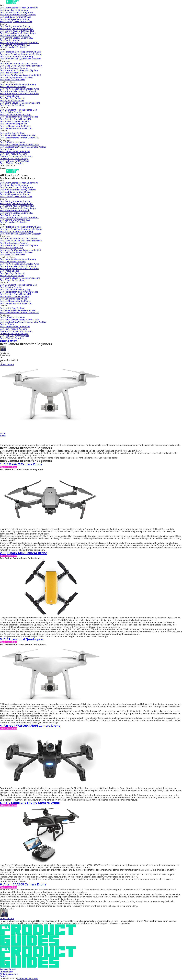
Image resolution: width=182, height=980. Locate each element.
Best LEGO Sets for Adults (12, 163)
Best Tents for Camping (11, 112)
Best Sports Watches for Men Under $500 (20, 138)
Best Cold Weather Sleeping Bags (16, 114)
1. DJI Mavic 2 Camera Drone (21, 464)
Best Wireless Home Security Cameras (18, 15)
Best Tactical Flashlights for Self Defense (19, 117)
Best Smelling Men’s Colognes (14, 68)
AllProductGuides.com (28, 979)
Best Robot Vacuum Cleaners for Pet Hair (19, 145)
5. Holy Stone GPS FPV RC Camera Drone (30, 803)
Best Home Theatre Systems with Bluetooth (21, 59)
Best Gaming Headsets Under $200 (17, 29)
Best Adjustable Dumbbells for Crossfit (18, 91)
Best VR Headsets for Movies (14, 47)
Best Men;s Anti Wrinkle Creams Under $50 (20, 75)
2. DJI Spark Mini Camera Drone (24, 553)
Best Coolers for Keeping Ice (13, 124)
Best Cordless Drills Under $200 (15, 152)
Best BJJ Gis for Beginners (12, 100)
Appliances (5, 140)
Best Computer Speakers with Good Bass (19, 43)
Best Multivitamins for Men (13, 87)
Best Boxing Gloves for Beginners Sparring (20, 103)
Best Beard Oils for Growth (13, 80)
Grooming (5, 61)
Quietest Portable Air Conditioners (16, 156)
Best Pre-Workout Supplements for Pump (20, 89)
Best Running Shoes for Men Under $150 (19, 94)
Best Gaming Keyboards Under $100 (17, 31)
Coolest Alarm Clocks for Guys (14, 159)
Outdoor (4, 108)
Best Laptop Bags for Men (12, 133)
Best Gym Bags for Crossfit (13, 98)
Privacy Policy (6, 972)
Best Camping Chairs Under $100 (16, 119)
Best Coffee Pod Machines (12, 142)
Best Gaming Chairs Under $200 (15, 45)
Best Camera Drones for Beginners (16, 12)
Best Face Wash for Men (11, 73)
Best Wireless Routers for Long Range (18, 33)
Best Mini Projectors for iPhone (15, 19)
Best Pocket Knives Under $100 (15, 121)
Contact (4, 976)
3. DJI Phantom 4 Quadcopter (22, 639)
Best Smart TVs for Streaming (14, 10)
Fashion (4, 131)
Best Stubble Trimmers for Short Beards (19, 63)
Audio (3, 49)
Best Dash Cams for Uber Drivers (16, 17)
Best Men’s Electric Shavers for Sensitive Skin (21, 66)
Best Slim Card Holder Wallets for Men (18, 135)
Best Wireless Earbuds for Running (16, 56)
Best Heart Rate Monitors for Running (18, 84)
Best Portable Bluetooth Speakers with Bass (21, 52)
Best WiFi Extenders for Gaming (15, 35)
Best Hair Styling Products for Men (16, 77)
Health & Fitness (8, 82)
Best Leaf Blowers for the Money (15, 126)
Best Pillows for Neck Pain (12, 105)
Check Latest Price (8, 467)
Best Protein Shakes (9, 96)
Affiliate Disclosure (9, 974)
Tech (2, 5)
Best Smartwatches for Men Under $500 (19, 8)
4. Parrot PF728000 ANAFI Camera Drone (30, 726)
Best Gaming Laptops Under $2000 (17, 38)
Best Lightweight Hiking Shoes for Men (18, 110)
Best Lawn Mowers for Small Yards (16, 128)
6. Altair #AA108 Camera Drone (23, 884)
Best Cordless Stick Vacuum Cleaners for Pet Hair (23, 147)
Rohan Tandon (7, 365)
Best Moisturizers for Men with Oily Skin (19, 70)
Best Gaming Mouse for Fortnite (15, 26)
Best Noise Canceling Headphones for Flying (21, 54)
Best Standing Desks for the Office (16, 22)
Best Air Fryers (7, 149)
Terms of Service (8, 969)
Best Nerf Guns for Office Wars (15, 161)
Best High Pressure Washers (13, 154)
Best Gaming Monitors (11, 40)
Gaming (4, 24)
